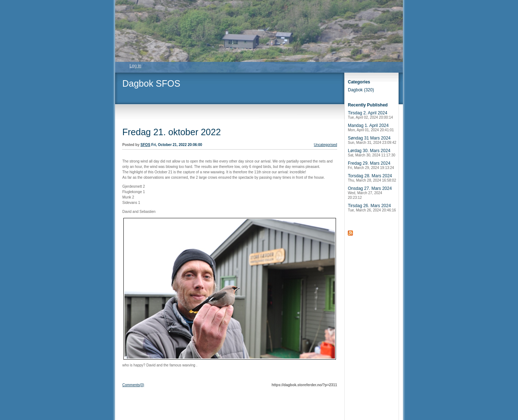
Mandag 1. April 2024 (371, 127)
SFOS (146, 145)
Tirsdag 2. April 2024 (370, 115)
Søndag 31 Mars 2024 (372, 140)
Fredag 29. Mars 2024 (371, 165)
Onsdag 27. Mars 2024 (370, 193)
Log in (135, 66)
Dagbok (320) (361, 90)
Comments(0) (133, 385)
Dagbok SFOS (151, 83)
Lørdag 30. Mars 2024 (372, 153)
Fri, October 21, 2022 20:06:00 (177, 145)
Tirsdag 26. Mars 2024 (372, 208)
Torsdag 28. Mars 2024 (372, 178)
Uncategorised (326, 145)
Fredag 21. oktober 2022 (172, 132)
